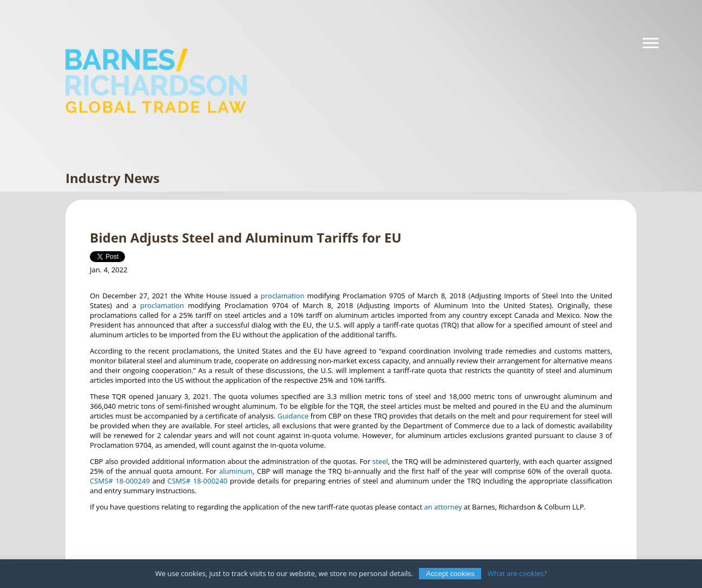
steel (380, 461)
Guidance (293, 416)
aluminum (236, 471)
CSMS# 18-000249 (120, 481)
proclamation (283, 296)
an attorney (443, 507)
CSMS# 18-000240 (197, 481)
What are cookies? (517, 573)
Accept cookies (450, 574)
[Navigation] (651, 43)
